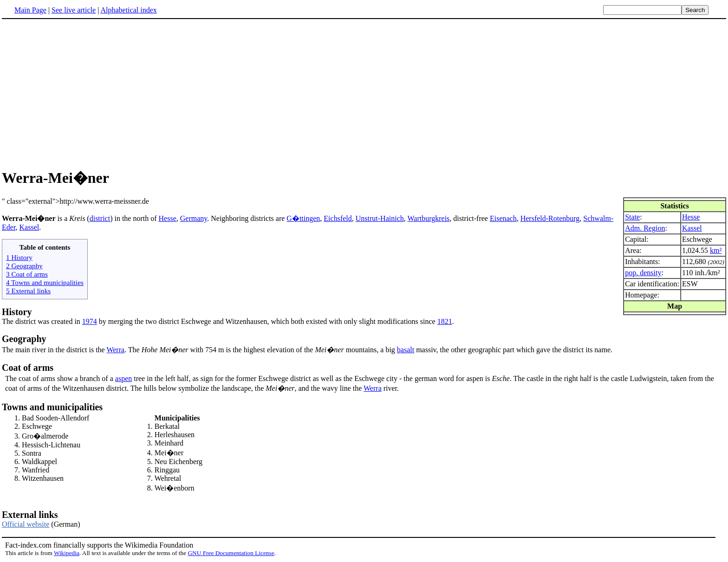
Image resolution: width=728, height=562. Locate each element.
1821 (445, 321)
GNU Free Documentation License (231, 553)
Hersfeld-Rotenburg (550, 218)
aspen (123, 378)
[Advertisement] (80, 92)
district (100, 218)
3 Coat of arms (27, 274)
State (632, 217)
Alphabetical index (128, 10)
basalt (406, 350)
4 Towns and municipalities (45, 282)
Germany (194, 218)
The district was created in (42, 321)
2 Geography (24, 266)
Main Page (30, 10)
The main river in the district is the (54, 350)
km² (716, 250)
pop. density (643, 273)
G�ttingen (303, 218)
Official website (26, 524)
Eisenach (503, 218)
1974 (90, 321)
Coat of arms (28, 368)
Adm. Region (645, 228)
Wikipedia (67, 553)
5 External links (28, 291)
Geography (24, 339)
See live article (74, 10)
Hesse (691, 217)
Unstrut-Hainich (380, 218)
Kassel (692, 228)
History (17, 312)
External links (30, 515)
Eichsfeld (338, 218)
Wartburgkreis (428, 218)
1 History (19, 257)
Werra (115, 350)
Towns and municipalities (52, 407)
